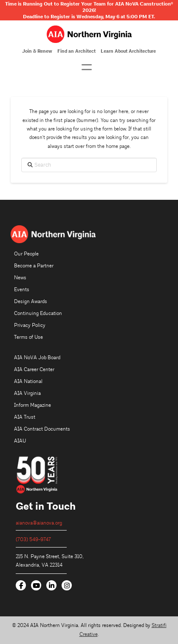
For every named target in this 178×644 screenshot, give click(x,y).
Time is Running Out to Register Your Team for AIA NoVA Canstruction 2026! (89, 7)
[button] (87, 67)
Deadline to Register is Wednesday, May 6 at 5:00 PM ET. (89, 17)
